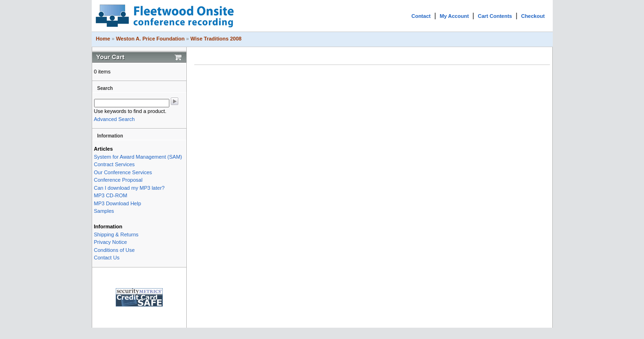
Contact (421, 16)
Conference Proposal (118, 180)
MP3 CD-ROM (111, 195)
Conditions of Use (115, 250)
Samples (104, 211)
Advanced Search (115, 119)
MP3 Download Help (118, 203)
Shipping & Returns (116, 234)
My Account (454, 16)
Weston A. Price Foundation (150, 39)
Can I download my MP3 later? (129, 188)
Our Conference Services (123, 172)
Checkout (533, 16)
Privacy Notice (111, 242)
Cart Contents (495, 16)
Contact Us (107, 258)
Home (103, 39)
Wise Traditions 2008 (216, 39)
